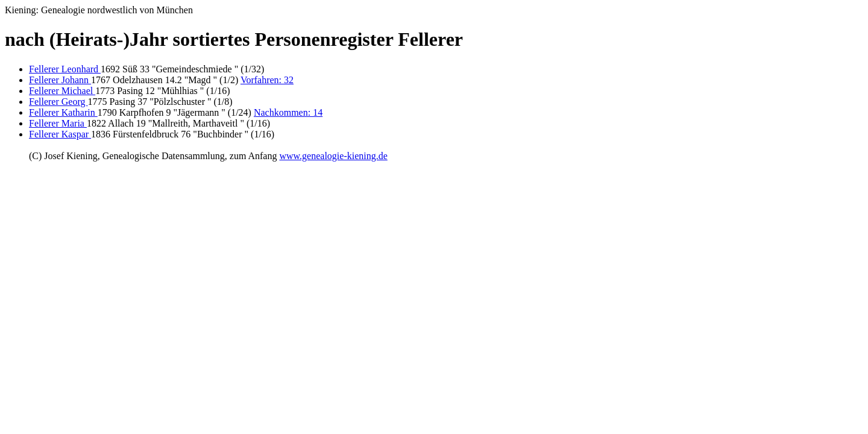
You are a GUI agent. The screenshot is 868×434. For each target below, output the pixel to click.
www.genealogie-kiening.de (333, 156)
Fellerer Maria (58, 123)
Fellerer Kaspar (60, 134)
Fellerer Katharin (63, 112)
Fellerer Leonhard (65, 69)
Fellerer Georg (58, 102)
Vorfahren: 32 (267, 80)
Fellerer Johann (60, 80)
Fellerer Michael (62, 91)
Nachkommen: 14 (288, 112)
